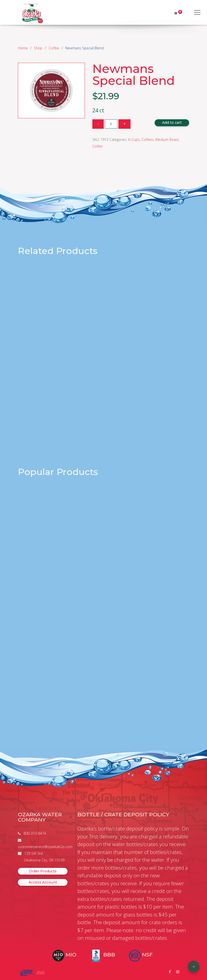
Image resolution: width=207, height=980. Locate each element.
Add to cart (172, 123)
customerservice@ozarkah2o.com (45, 847)
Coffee (54, 48)
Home (23, 48)
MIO (71, 955)
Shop (38, 48)
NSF (147, 955)
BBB (109, 955)
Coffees (148, 140)
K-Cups (134, 140)
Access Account (43, 882)
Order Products (43, 871)
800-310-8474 (35, 833)
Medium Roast (167, 140)
